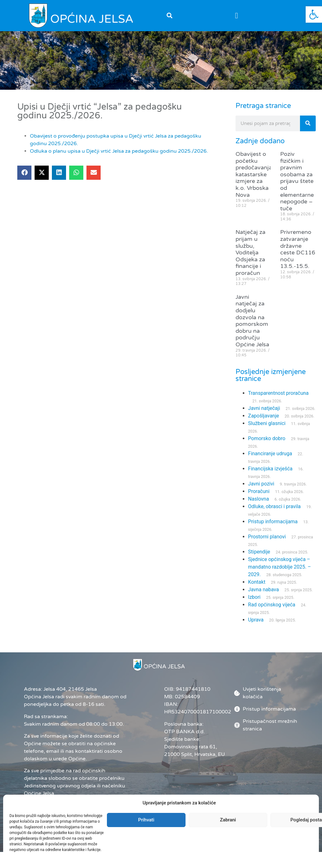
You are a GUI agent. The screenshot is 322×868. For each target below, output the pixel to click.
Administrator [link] (179, 835)
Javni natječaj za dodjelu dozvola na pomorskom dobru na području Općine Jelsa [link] (252, 321)
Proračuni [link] (259, 491)
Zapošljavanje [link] (264, 416)
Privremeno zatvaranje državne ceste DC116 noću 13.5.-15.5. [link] (298, 249)
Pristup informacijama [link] (273, 522)
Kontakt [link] (257, 582)
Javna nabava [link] (264, 590)
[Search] (308, 123)
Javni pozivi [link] (261, 484)
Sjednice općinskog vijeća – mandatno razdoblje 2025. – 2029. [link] (280, 567)
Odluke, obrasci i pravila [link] (274, 506)
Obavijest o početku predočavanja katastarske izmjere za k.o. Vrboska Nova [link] (254, 174)
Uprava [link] (256, 620)
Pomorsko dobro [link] (267, 438)
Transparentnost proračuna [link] (278, 393)
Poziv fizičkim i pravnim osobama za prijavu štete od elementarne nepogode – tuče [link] (297, 181)
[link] (314, 14)
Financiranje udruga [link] (270, 454)
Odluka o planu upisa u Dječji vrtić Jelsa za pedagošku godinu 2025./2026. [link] (119, 151)
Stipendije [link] (259, 552)
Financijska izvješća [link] (270, 469)
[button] (169, 16)
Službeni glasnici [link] (267, 423)
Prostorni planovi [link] (267, 537)
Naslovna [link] (259, 499)
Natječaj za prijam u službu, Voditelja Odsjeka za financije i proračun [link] (250, 252)
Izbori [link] (254, 597)
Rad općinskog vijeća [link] (272, 605)
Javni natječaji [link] (264, 408)
